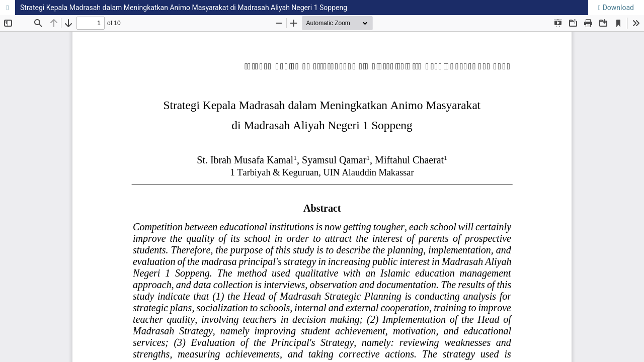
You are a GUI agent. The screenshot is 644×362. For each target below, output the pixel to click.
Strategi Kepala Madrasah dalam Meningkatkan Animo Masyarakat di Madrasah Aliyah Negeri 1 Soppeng (184, 8)
